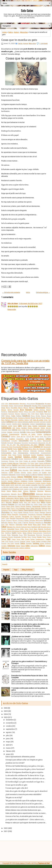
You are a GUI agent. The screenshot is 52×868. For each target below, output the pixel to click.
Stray (3, 533)
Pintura (26, 512)
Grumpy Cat (37, 473)
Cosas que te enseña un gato (19, 40)
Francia (4, 463)
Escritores (26, 455)
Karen (40, 485)
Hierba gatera (6, 477)
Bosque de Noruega (24, 418)
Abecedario (23, 404)
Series (27, 529)
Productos (5, 516)
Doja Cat (4, 449)
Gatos (10, 32)
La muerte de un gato (19, 649)
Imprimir (4, 481)
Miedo (22, 498)
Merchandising (34, 496)
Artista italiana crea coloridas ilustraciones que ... (24, 810)
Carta (20, 426)
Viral (3, 548)
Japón (7, 485)
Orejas (36, 504)
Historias (28, 477)
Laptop (16, 487)
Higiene (14, 477)
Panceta (23, 506)
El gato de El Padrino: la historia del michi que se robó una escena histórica (29, 600)
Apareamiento (13, 412)
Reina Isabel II (18, 523)
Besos (33, 416)
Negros (15, 502)
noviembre (10, 723)
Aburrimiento (31, 404)
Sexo (35, 529)
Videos (42, 546)
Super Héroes (27, 533)
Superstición (47, 533)
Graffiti (11, 473)
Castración (42, 426)
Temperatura (47, 535)
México (49, 496)
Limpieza (4, 489)
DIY (42, 447)
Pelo (49, 508)
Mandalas (40, 491)
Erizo (10, 455)
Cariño (10, 426)
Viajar (18, 546)
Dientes (48, 445)
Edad (26, 449)
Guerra (44, 473)
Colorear (4, 432)
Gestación (37, 470)
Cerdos (18, 428)
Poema (48, 512)
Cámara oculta (27, 422)
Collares (42, 430)
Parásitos (44, 506)
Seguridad (11, 529)
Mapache (14, 494)
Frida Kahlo (23, 463)
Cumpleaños (6, 441)
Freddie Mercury (13, 463)
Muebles (16, 500)
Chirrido (48, 428)
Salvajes (10, 527)
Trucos (11, 541)
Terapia (11, 537)
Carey (49, 424)
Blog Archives (27, 570)
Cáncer (3, 424)
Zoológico (27, 548)
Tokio (23, 539)
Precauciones (23, 514)
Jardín (12, 485)
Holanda (41, 477)
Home (4, 32)
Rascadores (20, 518)
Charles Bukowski (34, 428)
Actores (11, 406)
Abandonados (14, 404)
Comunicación (14, 434)
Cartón (25, 426)
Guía (49, 473)
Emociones (34, 451)
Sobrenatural (16, 531)
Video (28, 546)
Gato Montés (13, 467)
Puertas (43, 517)
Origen (40, 504)
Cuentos (33, 439)
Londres (26, 489)
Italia (3, 485)
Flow (17, 461)
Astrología (4, 414)
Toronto (27, 539)
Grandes (23, 473)
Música (42, 500)
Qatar (3, 518)
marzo (8, 748)
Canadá (48, 422)
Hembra (40, 475)
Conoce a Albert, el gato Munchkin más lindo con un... (26, 779)
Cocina (32, 430)
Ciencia (14, 430)
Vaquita (17, 543)
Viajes (23, 546)
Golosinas (4, 473)
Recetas (42, 518)
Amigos (10, 410)
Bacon (37, 414)
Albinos (26, 408)
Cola (37, 430)
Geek (31, 470)
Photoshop (5, 512)
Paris (49, 506)
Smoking (9, 531)
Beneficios (26, 416)
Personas (38, 510)
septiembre (10, 729)
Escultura (40, 455)
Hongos (11, 479)
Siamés (41, 529)
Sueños (20, 533)
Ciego (9, 430)
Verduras (48, 543)
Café (31, 420)
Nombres (4, 504)
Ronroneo (19, 524)
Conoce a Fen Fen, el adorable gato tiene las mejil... (25, 816)
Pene (10, 510)
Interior (19, 483)
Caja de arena (38, 420)
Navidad (9, 502)
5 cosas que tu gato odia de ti (17, 788)
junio (8, 739)
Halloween (12, 475)
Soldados (36, 531)
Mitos (32, 498)
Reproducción (39, 523)
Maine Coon (17, 491)
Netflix (21, 502)
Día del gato (11, 445)
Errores (20, 455)
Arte (45, 412)
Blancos (44, 416)
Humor (16, 32)
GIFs (43, 470)
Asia (49, 412)
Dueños (21, 449)
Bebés (13, 416)
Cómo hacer (31, 432)
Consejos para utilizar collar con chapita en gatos (24, 760)
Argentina (40, 412)
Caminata (36, 422)
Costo (49, 437)
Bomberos (9, 418)
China (43, 428)
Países (3, 506)
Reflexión (47, 520)
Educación (43, 449)
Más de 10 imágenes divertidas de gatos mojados (24, 772)
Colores (10, 432)
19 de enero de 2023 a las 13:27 (30, 303)
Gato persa (47, 467)
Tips (9, 539)
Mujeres (28, 500)
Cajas (46, 420)
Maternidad (39, 494)
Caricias (4, 426)
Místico (27, 498)
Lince (10, 489)
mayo (8, 742)
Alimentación (40, 408)
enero (8, 754)
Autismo (17, 414)
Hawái (18, 475)
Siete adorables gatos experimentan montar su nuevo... (26, 813)
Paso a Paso (15, 508)
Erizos (14, 455)
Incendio (10, 481)
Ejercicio (4, 451)
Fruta (32, 463)
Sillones (4, 531)
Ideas (36, 479)
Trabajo (48, 539)
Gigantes (48, 470)
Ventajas (36, 543)
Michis (17, 498)
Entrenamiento (23, 453)
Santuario (24, 527)
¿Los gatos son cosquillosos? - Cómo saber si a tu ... (25, 819)
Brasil (33, 418)
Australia (11, 414)
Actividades (5, 406)
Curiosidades (24, 441)
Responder (12, 309)
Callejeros (10, 422)
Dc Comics (38, 441)
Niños (43, 502)
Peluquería (5, 510)
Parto (8, 508)
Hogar (35, 477)
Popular (6, 570)
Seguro (17, 529)
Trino (7, 542)
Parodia (4, 508)
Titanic (14, 539)
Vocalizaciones (14, 548)
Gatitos (15, 465)
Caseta (35, 426)
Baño (42, 414)
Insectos (31, 481)
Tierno (44, 537)
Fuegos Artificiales (45, 463)
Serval (31, 529)
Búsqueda (14, 420)
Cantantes (26, 424)
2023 (3, 404)
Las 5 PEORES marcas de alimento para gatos (28, 587)
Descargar (25, 443)
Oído (20, 504)
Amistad (16, 410)
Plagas (37, 512)
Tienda (39, 537)
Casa (30, 426)
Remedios (32, 523)
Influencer (17, 481)
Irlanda (48, 483)
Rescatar (47, 522)
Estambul (41, 457)
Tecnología (31, 535)
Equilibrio (4, 455)
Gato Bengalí (36, 465)
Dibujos (41, 445)
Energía (48, 451)
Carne (15, 426)
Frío (29, 463)
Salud (4, 527)
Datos (32, 441)
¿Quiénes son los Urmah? (21, 637)
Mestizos (43, 496)
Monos (41, 498)
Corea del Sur (21, 437)
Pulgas (49, 517)
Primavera (39, 514)
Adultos (35, 406)
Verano (42, 543)
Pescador (45, 510)
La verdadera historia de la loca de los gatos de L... (25, 804)
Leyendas (42, 487)
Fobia (21, 461)
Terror (29, 537)
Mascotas (24, 32)
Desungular (42, 443)
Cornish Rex (30, 437)
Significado (47, 529)
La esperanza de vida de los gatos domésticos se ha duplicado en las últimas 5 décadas (30, 625)
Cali (49, 420)
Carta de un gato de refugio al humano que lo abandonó (26, 791)
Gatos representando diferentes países (20, 757)
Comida (23, 432)
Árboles (21, 412)
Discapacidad (17, 447)
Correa (37, 437)
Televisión (39, 535)
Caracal (32, 424)
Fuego (36, 463)
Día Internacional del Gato (27, 445)
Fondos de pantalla (30, 461)
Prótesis (12, 517)
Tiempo (34, 537)
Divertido (37, 447)
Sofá (29, 531)
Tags (16, 570)
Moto (11, 500)
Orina (45, 504)
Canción (9, 424)
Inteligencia (47, 481)
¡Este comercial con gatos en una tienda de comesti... (25, 807)
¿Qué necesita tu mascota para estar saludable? (23, 794)
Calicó (4, 422)
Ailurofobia (14, 408)
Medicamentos (12, 496)
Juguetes (34, 485)
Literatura (16, 489)
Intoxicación (31, 483)
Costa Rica (43, 437)
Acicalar (48, 404)
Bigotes (38, 416)
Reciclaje (48, 518)
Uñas (49, 541)
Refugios (4, 523)
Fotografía (41, 461)
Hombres (48, 477)
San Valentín (17, 527)
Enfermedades (6, 453)
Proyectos (18, 517)
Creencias (4, 439)
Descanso (17, 443)
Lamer (11, 487)
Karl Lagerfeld (46, 485)
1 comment (43, 44)
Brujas (44, 418)
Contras (13, 437)
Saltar (49, 525)
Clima (28, 430)
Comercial (16, 432)
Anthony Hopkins (39, 410)
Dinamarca (5, 447)
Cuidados (41, 439)
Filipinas (12, 461)
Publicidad (37, 517)
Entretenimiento (35, 453)
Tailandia (15, 535)
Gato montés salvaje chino (26, 467)
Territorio (24, 537)
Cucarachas (20, 439)
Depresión (10, 443)
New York (27, 502)
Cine (24, 430)
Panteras (29, 506)
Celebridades (6, 428)
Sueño (14, 533)
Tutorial (28, 542)
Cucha (27, 439)
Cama (20, 422)
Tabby (9, 535)
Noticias (11, 504)
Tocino (18, 539)
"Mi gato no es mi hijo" (14, 797)
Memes (20, 496)
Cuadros (12, 439)
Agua (3, 408)
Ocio (16, 504)
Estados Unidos (30, 457)
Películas (38, 508)
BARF (3, 416)
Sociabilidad (24, 531)
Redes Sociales (30, 520)
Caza (49, 426)
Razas (37, 518)
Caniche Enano (17, 424)
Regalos (11, 523)
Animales (29, 410)
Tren (3, 541)
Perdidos (15, 510)
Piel (12, 512)
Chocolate (4, 430)
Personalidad (29, 510)
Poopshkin (15, 514)
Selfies (22, 529)
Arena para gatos (30, 412)
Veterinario (11, 546)
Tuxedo (33, 542)
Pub (31, 517)
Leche (21, 487)
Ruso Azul (37, 524)
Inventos (38, 483)
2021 (6, 831)
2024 (7, 404)
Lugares (48, 489)
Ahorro (8, 408)
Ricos (3, 525)
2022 (6, 828)
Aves (29, 414)
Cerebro (24, 428)
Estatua (48, 457)
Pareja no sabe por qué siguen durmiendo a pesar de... (26, 823)
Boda (3, 418)
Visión (7, 548)
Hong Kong (5, 479)
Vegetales (29, 543)
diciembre (10, 720)
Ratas (27, 518)
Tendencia (4, 537)
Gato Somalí (5, 470)
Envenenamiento (46, 453)
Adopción (28, 406)
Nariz (3, 502)
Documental (47, 447)
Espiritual (18, 457)
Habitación (5, 475)
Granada (17, 473)
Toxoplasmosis (40, 539)
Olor (32, 504)
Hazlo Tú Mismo (31, 475)
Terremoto (17, 537)
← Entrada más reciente (11, 292)
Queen (7, 518)
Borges (15, 418)
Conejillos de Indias (28, 434)
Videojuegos (34, 546)
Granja (29, 473)
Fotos (48, 461)
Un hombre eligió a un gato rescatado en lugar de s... (25, 782)
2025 (6, 711)
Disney (31, 447)
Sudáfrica (8, 533)
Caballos (21, 420)
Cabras (27, 420)
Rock (7, 525)
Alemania (32, 408)
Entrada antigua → (43, 292)
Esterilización (6, 459)
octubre (9, 726)
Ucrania (44, 541)
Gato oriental (39, 467)
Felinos (48, 459)
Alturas (48, 408)
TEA (25, 535)
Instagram (38, 481)
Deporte (4, 443)
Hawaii (23, 475)
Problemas (47, 514)
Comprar (4, 434)
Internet (25, 483)
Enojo (15, 453)
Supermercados (38, 533)
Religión (26, 523)
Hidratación (47, 475)
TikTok (4, 539)
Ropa (25, 524)
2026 (6, 708)
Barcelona (48, 414)
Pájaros (17, 506)
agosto (9, 732)
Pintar (20, 512)
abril (8, 745)
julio (8, 735)
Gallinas (9, 465)
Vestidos (4, 546)
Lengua (26, 487)
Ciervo (20, 430)
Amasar (4, 410)
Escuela (33, 455)
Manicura (48, 491)
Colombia (48, 430)
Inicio (28, 292)
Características (41, 424)
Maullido (4, 496)
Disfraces (25, 447)
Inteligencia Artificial (9, 483)
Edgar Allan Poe (34, 449)
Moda (36, 498)
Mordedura (5, 500)
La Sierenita (5, 487)
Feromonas (5, 461)
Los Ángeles (33, 489)
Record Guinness (7, 521)
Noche (48, 502)
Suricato (4, 535)
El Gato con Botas (15, 451)
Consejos (6, 436)
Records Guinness (18, 521)
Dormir (10, 449)
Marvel (20, 494)
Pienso (16, 512)
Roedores (12, 525)
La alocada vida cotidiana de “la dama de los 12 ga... (25, 775)
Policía (4, 514)
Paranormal (36, 506)
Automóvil (24, 414)
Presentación (32, 514)
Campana (43, 422)
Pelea (32, 508)
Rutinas (44, 525)
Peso (49, 510)
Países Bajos (10, 506)
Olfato (28, 504)
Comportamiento (43, 432)
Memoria (26, 496)
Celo (14, 428)
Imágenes (47, 479)
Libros (49, 487)
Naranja (48, 500)
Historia (20, 477)
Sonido (49, 531)
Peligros (44, 508)
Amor (22, 410)
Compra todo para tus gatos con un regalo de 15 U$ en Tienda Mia (25, 362)
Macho (3, 491)
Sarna (29, 527)
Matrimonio (47, 494)
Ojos (23, 504)
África (40, 406)
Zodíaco (22, 548)
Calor (16, 422)
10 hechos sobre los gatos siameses (25, 574)
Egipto (48, 449)
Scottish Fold (36, 527)
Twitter (38, 541)
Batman (8, 416)
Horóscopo (18, 479)
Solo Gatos (27, 10)
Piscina (31, 512)
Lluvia (21, 489)
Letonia (36, 487)
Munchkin (35, 500)
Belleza (19, 416)
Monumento (47, 498)
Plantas (42, 512)
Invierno (43, 483)
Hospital (25, 479)
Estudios (15, 459)
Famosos (42, 459)
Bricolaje (38, 418)
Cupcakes (14, 441)
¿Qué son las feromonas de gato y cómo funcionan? (25, 769)
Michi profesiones (8, 498)
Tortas (32, 539)
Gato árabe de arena (24, 465)
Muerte (22, 500)
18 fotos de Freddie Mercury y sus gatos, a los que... (25, 766)
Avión (33, 414)
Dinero (11, 447)
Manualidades (6, 494)
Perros (21, 510)
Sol (32, 531)
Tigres (49, 537)
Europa (21, 459)
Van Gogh (11, 543)
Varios (23, 543)
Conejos (40, 434)
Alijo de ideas (13, 303)
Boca (49, 416)
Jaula (23, 485)
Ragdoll (13, 518)
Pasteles (22, 508)
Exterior (35, 459)
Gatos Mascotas (23, 470)
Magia (9, 491)
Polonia (9, 514)
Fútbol (3, 465)
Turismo (17, 542)
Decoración (47, 441)
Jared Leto (18, 485)
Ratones (32, 518)
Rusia (30, 524)
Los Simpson (41, 489)
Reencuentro (39, 521)
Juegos (28, 485)
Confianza (47, 434)
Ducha (15, 449)
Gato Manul (5, 467)
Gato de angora (46, 465)
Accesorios (40, 404)
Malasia (26, 491)
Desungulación (33, 443)
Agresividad (46, 406)
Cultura (48, 439)
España (10, 457)
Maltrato (33, 491)
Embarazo (26, 451)
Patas (28, 508)
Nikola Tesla (36, 502)
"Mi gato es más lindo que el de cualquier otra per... (25, 801)
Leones (31, 487)
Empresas (41, 451)
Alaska (20, 408)
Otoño (49, 504)
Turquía (22, 541)
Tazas (21, 535)
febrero (9, 751)
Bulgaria (8, 420)
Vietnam (48, 546)
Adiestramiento (19, 406)
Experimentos (28, 459)
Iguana (40, 479)
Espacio (4, 457)
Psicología (25, 516)
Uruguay (4, 543)
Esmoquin (48, 455)
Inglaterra (24, 481)
